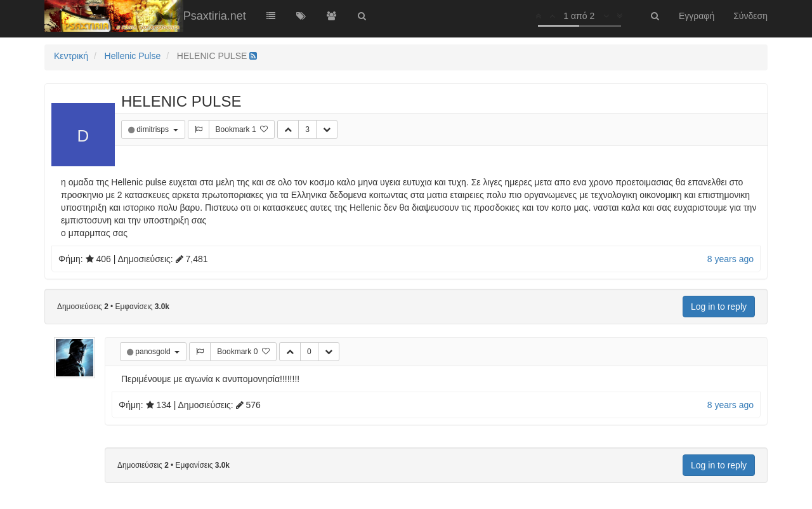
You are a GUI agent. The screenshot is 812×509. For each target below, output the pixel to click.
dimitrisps (154, 129)
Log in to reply (719, 307)
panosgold (154, 352)
